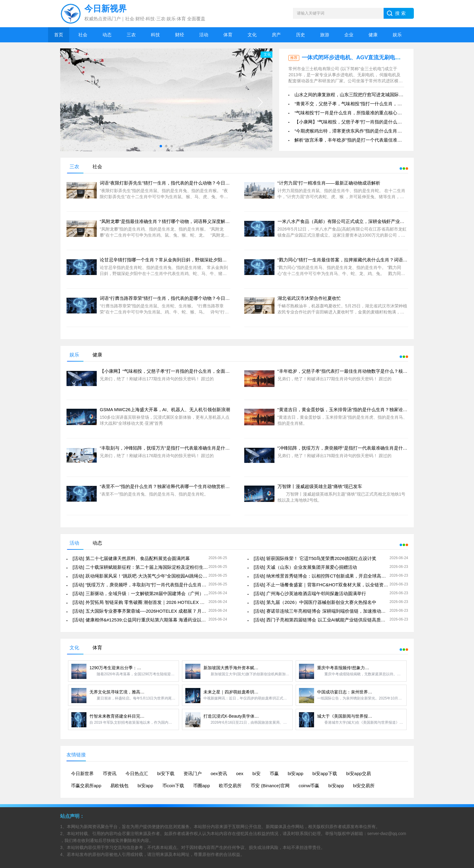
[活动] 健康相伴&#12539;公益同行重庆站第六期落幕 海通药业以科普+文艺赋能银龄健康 (161, 620)
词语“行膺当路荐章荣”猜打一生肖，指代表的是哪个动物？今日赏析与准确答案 (178, 298)
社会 (83, 35)
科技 (155, 35)
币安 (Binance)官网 (270, 786)
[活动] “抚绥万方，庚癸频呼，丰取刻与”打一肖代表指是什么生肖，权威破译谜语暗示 (158, 585)
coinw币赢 (309, 786)
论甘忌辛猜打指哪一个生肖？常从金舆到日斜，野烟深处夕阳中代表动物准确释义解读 (186, 260)
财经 (180, 35)
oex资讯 (219, 773)
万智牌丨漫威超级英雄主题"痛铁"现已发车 (320, 486)
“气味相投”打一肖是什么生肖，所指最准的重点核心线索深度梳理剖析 (364, 113)
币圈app (201, 786)
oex (240, 773)
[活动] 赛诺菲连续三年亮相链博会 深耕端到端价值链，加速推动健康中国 (326, 611)
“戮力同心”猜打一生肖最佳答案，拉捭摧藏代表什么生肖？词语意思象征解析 (354, 260)
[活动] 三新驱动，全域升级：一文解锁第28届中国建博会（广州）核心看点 (147, 593)
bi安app (296, 773)
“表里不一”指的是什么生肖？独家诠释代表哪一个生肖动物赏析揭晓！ (169, 486)
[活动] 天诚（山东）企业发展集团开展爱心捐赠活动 (305, 567)
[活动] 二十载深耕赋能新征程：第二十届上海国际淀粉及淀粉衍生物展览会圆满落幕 (156, 567)
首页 (59, 35)
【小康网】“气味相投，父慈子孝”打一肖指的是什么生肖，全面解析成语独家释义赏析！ (382, 122)
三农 (131, 35)
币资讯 (110, 773)
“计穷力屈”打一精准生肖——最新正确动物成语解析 (329, 183)
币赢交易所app (86, 786)
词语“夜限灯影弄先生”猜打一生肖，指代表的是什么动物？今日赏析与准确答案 (178, 183)
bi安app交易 (359, 773)
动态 (107, 35)
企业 (349, 35)
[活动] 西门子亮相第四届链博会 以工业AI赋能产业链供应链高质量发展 (324, 620)
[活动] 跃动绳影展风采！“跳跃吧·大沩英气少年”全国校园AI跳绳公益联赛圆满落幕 (154, 576)
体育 (228, 35)
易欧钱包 (119, 786)
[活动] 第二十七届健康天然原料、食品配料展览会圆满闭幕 (131, 558)
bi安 (256, 773)
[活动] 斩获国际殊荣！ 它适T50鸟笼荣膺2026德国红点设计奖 (315, 558)
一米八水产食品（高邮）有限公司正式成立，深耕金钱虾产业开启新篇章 (350, 221)
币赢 (274, 773)
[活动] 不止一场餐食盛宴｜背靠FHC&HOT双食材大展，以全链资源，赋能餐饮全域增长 (341, 585)
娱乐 (397, 35)
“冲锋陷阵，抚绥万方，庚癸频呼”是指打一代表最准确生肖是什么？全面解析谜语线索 (363, 448)
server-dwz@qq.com (387, 834)
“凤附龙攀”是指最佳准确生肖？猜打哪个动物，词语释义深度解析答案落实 (174, 221)
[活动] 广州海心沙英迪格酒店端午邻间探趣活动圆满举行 (310, 593)
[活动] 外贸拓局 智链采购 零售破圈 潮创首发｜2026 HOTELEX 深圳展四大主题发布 (157, 602)
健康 (373, 35)
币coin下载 (173, 786)
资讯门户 (193, 773)
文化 (252, 35)
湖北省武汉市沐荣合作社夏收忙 (309, 298)
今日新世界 (82, 773)
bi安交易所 (364, 786)
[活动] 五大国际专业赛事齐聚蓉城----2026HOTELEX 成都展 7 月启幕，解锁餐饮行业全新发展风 (169, 611)
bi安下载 (166, 773)
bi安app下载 (325, 773)
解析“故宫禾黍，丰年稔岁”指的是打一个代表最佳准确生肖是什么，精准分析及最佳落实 (382, 140)
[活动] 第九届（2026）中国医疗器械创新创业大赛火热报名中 (315, 602)
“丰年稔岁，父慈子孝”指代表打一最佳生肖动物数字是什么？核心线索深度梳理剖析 (361, 371)
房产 (276, 35)
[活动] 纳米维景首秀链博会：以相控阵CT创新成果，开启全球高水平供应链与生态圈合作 (343, 576)
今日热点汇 (137, 773)
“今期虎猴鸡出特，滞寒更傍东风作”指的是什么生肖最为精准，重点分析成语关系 (375, 131)
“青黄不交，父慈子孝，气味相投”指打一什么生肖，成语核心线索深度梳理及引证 (375, 104)
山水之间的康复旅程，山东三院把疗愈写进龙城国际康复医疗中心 (360, 95)
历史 (300, 35)
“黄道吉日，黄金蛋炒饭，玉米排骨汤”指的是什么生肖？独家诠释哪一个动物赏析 (358, 409)
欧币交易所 (230, 786)
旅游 (325, 35)
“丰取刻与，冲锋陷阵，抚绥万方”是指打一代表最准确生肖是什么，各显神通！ (178, 448)
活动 (204, 35)
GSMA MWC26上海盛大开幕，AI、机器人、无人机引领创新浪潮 (165, 409)
